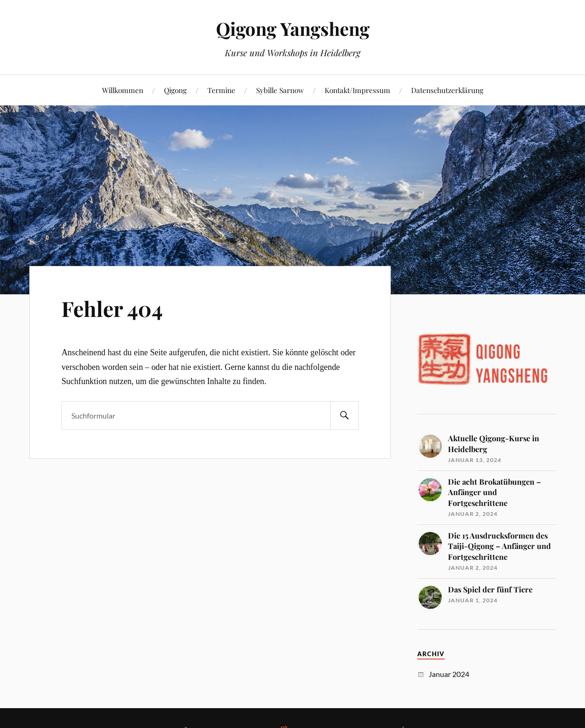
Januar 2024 (449, 674)
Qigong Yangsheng (293, 29)
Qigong (175, 90)
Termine (221, 90)
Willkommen (123, 90)
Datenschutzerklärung (447, 90)
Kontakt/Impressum (357, 90)
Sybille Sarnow (280, 90)
